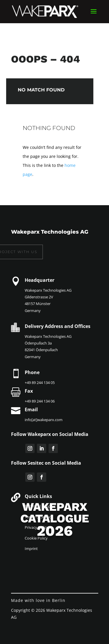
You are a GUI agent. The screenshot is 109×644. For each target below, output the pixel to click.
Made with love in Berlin (38, 600)
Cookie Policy (36, 538)
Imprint (31, 549)
